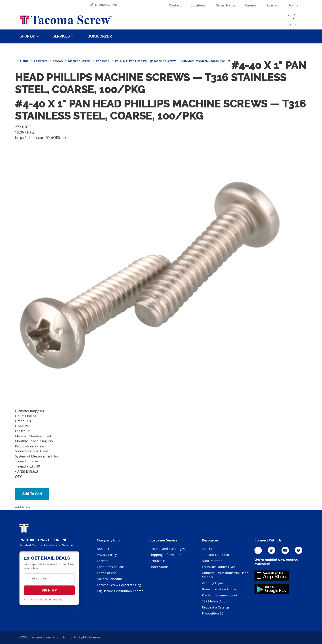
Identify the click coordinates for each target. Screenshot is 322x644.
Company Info (108, 540)
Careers (251, 5)
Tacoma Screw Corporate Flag (119, 585)
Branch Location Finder (219, 589)
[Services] (60, 36)
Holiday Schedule (110, 579)
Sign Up (49, 590)
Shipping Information (165, 555)
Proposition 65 (213, 613)
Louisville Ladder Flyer (219, 567)
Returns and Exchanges (167, 549)
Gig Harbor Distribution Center (120, 591)
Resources (210, 540)
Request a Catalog (215, 607)
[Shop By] (26, 36)
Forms (293, 5)
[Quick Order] (99, 36)
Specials (273, 5)
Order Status (225, 5)
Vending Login (213, 583)
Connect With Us (268, 540)
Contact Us (157, 561)
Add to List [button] (23, 507)
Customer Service (163, 540)
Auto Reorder (212, 561)
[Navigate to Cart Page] (292, 20)
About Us (104, 549)
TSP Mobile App (214, 601)
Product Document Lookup (222, 595)
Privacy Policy (107, 555)
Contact (175, 5)
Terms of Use (107, 573)
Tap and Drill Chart (216, 555)
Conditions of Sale (110, 567)
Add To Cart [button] (32, 494)
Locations (198, 5)
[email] (49, 578)
